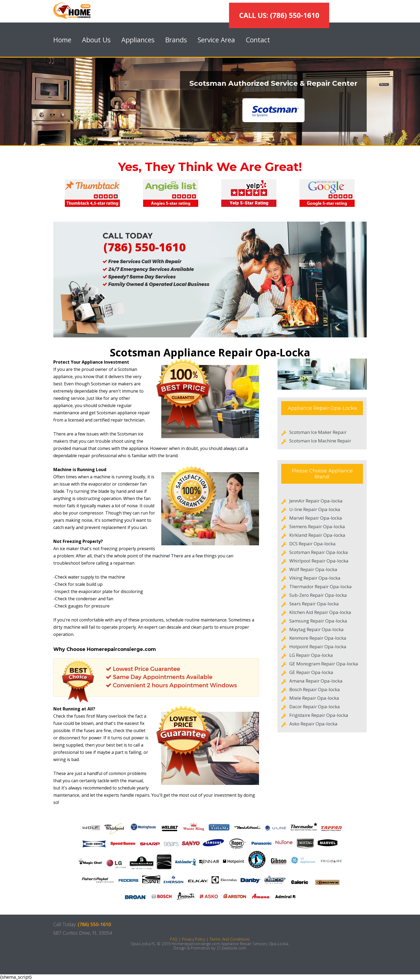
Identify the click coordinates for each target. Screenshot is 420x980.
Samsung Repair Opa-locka (318, 621)
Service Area (216, 40)
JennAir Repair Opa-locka (316, 501)
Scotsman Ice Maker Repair (318, 432)
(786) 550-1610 (145, 247)
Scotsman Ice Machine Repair (320, 441)
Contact (258, 40)
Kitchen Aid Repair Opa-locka (320, 612)
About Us (96, 40)
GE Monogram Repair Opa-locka (324, 664)
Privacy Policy (194, 939)
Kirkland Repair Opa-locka (317, 535)
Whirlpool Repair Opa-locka (319, 561)
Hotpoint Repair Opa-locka (318, 646)
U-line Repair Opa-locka (315, 509)
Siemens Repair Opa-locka (317, 526)
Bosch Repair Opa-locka (315, 689)
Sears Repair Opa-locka (314, 604)
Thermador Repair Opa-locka (320, 586)
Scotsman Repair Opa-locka (319, 552)
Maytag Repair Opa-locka (316, 629)
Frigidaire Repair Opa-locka (319, 715)
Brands (176, 40)
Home (62, 40)
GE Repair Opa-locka (311, 672)
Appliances (138, 40)
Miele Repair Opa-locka (314, 698)
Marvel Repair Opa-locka (316, 518)
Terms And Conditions (230, 939)
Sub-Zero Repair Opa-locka (318, 595)
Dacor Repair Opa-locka (315, 707)
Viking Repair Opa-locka (315, 578)
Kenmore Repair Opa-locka (318, 638)
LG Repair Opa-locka (311, 655)
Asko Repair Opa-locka (313, 724)
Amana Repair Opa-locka (316, 681)
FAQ (174, 939)
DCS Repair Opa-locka (312, 544)
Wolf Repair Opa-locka (313, 569)
